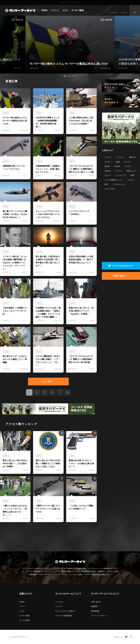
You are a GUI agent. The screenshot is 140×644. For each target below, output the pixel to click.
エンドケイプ (121, 175)
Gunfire (117, 166)
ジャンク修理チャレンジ (114, 180)
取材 (132, 175)
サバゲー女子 (110, 189)
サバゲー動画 (78, 10)
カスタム (128, 166)
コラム (65, 10)
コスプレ (131, 180)
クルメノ (108, 175)
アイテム (119, 171)
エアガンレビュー (119, 184)
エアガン (108, 162)
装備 (118, 162)
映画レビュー (132, 171)
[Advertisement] (48, 535)
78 (67, 392)
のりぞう (128, 162)
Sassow (108, 171)
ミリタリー (120, 157)
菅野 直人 (133, 157)
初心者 (107, 166)
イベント (55, 10)
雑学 (106, 184)
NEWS (45, 10)
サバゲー (108, 157)
